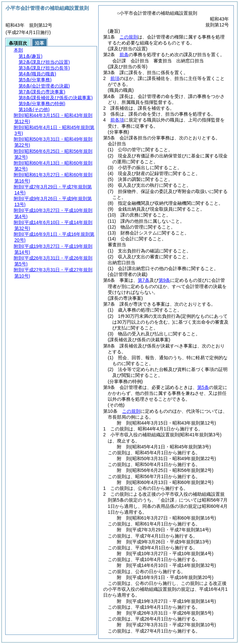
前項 (115, 78)
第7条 (144, 280)
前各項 (117, 120)
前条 (124, 55)
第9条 (165, 280)
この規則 (129, 37)
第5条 (203, 387)
